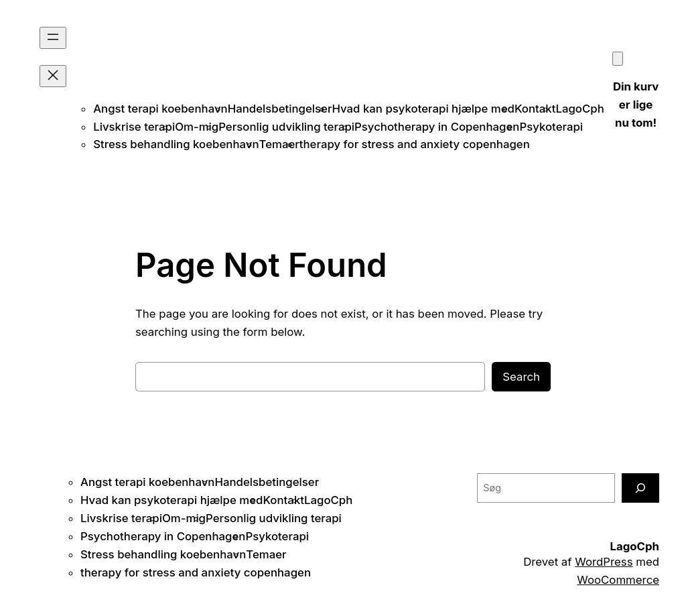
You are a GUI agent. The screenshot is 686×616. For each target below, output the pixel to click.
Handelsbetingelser (280, 109)
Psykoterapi (551, 127)
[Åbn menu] (53, 38)
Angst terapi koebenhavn (160, 109)
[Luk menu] (53, 76)
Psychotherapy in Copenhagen (437, 127)
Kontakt (535, 109)
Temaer (279, 144)
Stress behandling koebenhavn (176, 144)
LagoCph (579, 109)
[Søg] (640, 488)
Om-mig (197, 127)
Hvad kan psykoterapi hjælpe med (423, 109)
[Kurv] (618, 59)
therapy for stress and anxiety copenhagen (415, 144)
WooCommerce (618, 580)
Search (521, 377)
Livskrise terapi (134, 127)
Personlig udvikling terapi (286, 127)
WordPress (604, 562)
